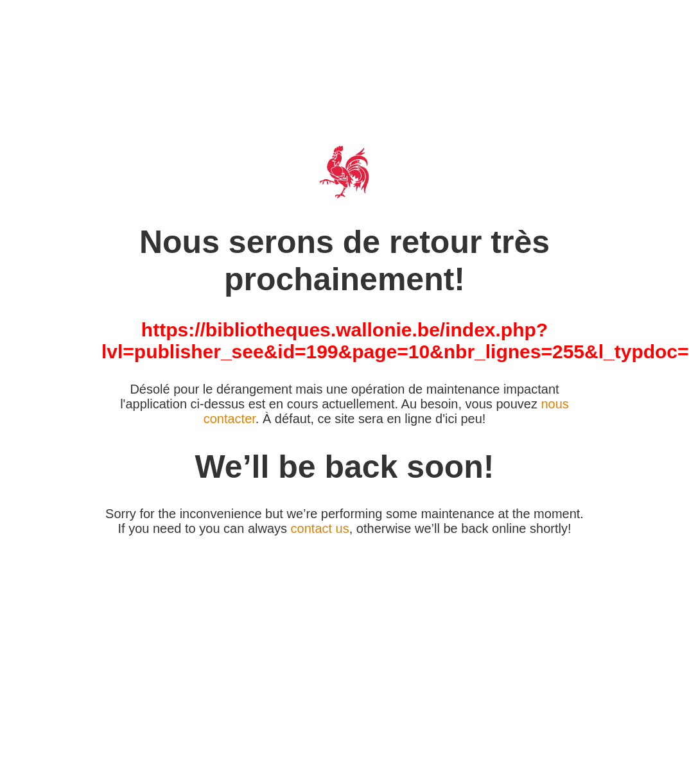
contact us (320, 528)
